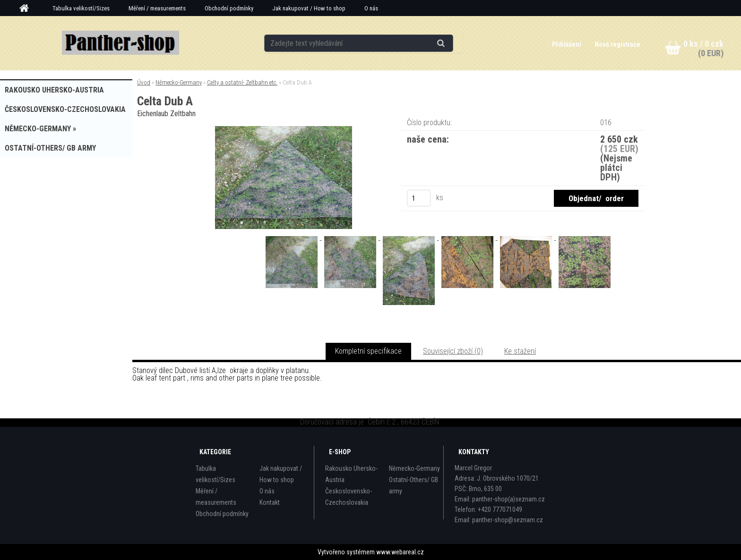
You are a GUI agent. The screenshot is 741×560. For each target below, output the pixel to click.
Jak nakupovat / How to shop (309, 8)
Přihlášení (567, 44)
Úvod (144, 82)
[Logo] (121, 43)
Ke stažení (520, 351)
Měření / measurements (157, 8)
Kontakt (270, 502)
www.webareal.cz (400, 552)
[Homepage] (27, 8)
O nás (371, 8)
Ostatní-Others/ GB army (414, 485)
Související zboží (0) (453, 351)
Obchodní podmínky (229, 8)
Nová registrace (617, 44)
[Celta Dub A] (284, 130)
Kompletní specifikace (368, 351)
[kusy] (419, 198)
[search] (452, 43)
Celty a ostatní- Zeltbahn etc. (242, 82)
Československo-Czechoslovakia (349, 497)
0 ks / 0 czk (703, 44)
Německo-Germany (179, 82)
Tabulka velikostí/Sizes (81, 8)
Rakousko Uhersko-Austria (351, 474)
